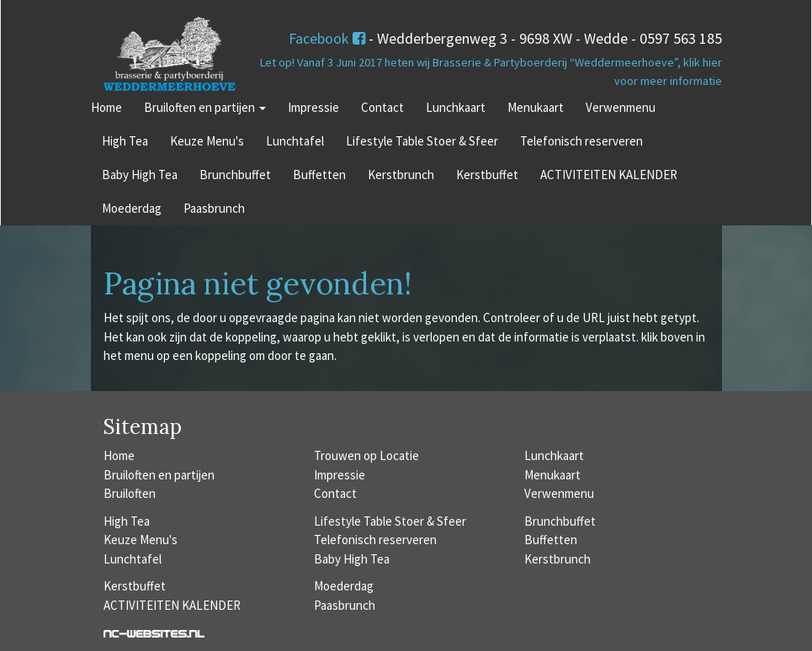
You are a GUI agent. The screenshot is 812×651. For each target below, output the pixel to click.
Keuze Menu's (207, 141)
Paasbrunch (214, 208)
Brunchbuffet (235, 175)
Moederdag (132, 208)
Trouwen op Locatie (366, 455)
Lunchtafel (295, 141)
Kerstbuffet (487, 175)
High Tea (125, 141)
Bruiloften (130, 493)
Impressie (313, 107)
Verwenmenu (621, 107)
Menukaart (536, 107)
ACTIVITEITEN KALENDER (609, 175)
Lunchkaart (456, 107)
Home (106, 107)
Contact (382, 107)
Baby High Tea (140, 175)
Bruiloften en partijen (205, 107)
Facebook (327, 38)
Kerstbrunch (401, 175)
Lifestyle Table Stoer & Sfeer (422, 141)
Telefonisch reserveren (581, 141)
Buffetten (319, 175)
